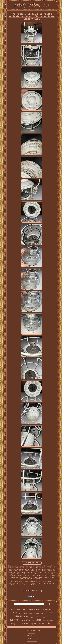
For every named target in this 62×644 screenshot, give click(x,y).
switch (22, 620)
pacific (21, 613)
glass (44, 617)
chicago (13, 624)
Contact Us (32, 636)
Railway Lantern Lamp (32, 630)
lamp (38, 620)
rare (51, 609)
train (26, 616)
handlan (31, 617)
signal (34, 623)
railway (49, 623)
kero (33, 621)
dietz (25, 609)
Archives (32, 633)
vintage (49, 612)
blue (46, 610)
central (30, 613)
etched (13, 610)
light (28, 620)
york (18, 624)
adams (30, 609)
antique (25, 623)
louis (26, 613)
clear (42, 613)
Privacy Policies (32, 638)
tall (40, 617)
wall (43, 610)
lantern (14, 620)
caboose (48, 617)
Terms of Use (32, 641)
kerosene (36, 613)
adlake (14, 613)
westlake (41, 624)
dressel (19, 610)
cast (36, 617)
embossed (50, 620)
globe (37, 609)
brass (44, 621)
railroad (18, 616)
